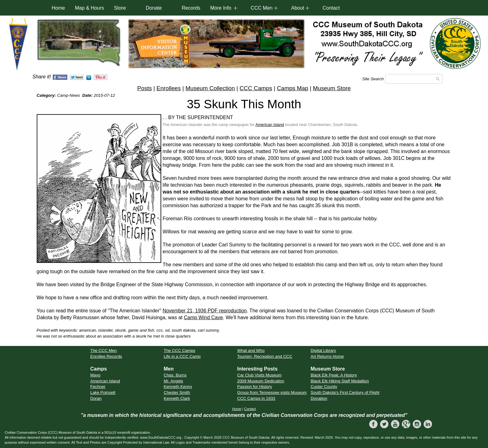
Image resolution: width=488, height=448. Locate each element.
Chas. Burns (175, 375)
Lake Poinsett (103, 392)
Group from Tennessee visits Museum (272, 392)
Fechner (98, 387)
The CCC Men (103, 350)
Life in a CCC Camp (182, 356)
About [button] (298, 8)
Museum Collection (210, 88)
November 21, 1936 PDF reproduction (204, 311)
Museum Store (332, 88)
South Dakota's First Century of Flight (345, 392)
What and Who (251, 350)
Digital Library (323, 350)
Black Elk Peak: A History (334, 375)
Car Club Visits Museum (259, 375)
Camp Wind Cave (203, 317)
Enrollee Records (106, 356)
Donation (319, 398)
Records (191, 8)
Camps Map (293, 88)
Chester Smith (177, 392)
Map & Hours (89, 8)
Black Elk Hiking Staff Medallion (340, 381)
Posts (145, 88)
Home (58, 8)
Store (120, 8)
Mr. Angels (173, 381)
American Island (270, 125)
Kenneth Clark (177, 398)
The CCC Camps (179, 350)
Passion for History (255, 387)
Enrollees (169, 88)
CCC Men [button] (261, 8)
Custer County (324, 387)
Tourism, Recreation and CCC (265, 356)
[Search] (414, 79)
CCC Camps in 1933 (256, 398)
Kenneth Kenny (178, 387)
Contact (331, 8)
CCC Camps (256, 88)
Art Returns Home (327, 356)
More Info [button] (221, 8)
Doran (96, 398)
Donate (154, 8)
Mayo (95, 375)
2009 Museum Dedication (261, 381)
